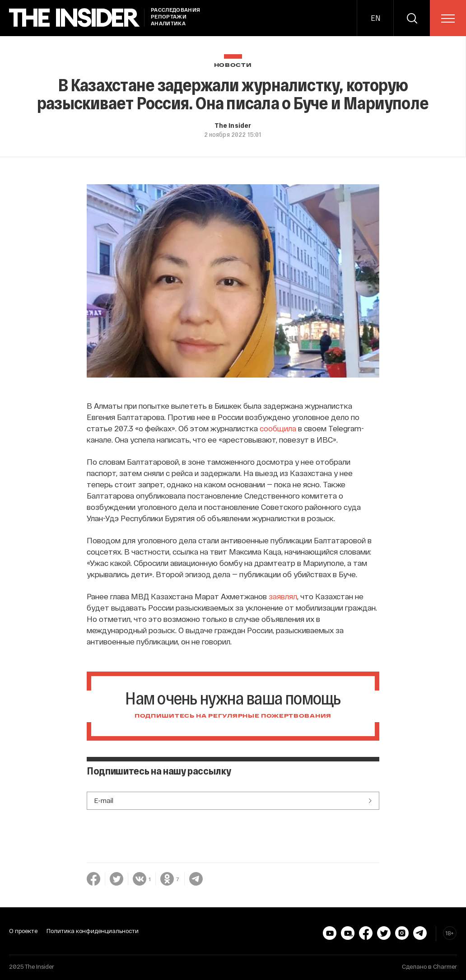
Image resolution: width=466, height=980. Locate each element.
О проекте (23, 931)
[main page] (75, 18)
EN (375, 18)
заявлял (283, 596)
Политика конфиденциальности (93, 931)
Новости (233, 65)
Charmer (445, 966)
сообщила (278, 428)
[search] (412, 18)
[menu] (448, 19)
